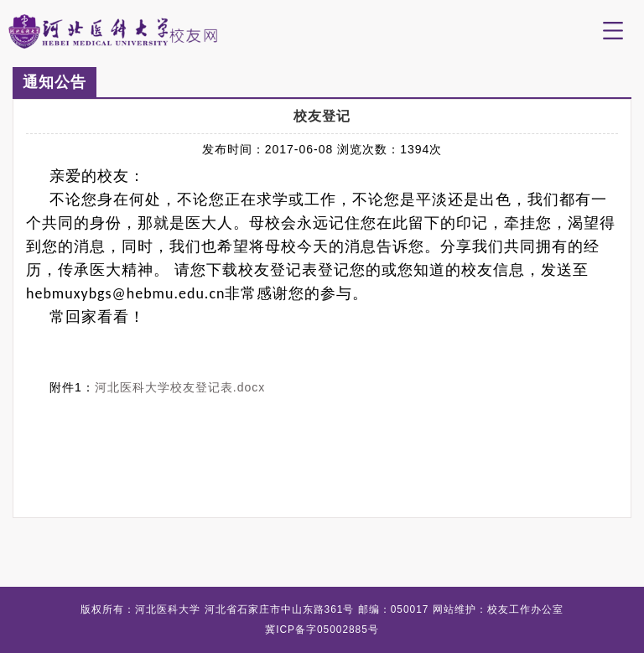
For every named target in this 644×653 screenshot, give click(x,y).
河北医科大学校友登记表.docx (180, 387)
